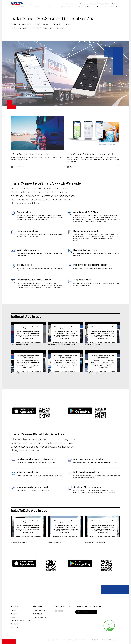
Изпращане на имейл (40, 611)
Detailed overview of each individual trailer (37, 459)
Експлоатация (50, 7)
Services (79, 7)
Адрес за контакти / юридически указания (76, 640)
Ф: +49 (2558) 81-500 (39, 617)
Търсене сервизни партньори (89, 4)
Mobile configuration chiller (86, 472)
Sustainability (15, 624)
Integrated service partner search (33, 487)
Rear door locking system (85, 250)
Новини (13, 611)
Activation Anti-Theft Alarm (86, 212)
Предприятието (109, 7)
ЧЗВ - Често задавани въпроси (21, 621)
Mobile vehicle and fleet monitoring (90, 459)
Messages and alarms (27, 472)
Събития (88, 7)
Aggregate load (24, 212)
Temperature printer (83, 280)
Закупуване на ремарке (66, 7)
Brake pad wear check (27, 231)
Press (118, 7)
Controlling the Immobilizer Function (34, 280)
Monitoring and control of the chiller (90, 265)
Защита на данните (53, 640)
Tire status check (25, 265)
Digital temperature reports (86, 231)
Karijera (99, 7)
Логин (115, 4)
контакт (108, 4)
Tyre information (16, 627)
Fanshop (13, 617)
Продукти (39, 7)
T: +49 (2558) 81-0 (38, 614)
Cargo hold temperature (28, 250)
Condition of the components (87, 487)
